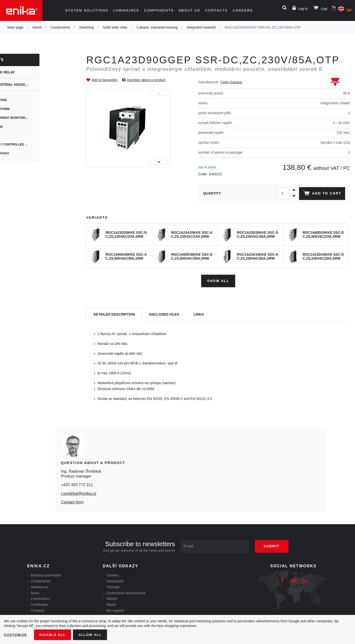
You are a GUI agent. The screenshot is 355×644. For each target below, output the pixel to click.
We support (115, 609)
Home (37, 27)
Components (159, 10)
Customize (16, 634)
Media (111, 604)
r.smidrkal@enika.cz (79, 492)
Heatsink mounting (26, 100)
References (40, 586)
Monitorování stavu (27, 153)
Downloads (115, 580)
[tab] (114, 313)
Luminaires (126, 10)
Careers (243, 10)
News (35, 592)
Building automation (46, 574)
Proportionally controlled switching (42, 144)
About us (189, 10)
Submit (275, 545)
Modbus (16, 136)
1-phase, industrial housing (157, 27)
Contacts (216, 10)
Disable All (55, 634)
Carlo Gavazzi (231, 82)
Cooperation (40, 598)
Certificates (39, 604)
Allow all (94, 634)
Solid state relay (115, 27)
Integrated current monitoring (37, 118)
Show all (218, 280)
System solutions (87, 10)
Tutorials (113, 586)
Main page (15, 27)
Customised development (126, 592)
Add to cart (321, 194)
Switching (87, 27)
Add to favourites (104, 80)
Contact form (72, 501)
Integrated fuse (24, 127)
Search (112, 598)
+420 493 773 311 (77, 484)
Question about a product (146, 80)
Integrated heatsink (201, 27)
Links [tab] (199, 313)
